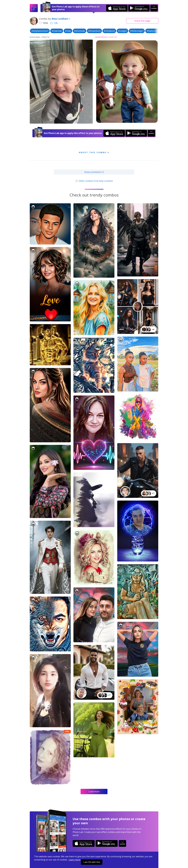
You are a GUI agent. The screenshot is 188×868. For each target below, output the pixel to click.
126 (54, 23)
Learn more (75, 860)
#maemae (57, 31)
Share (142, 21)
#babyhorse (153, 31)
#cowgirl (122, 31)
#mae (68, 31)
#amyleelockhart (40, 31)
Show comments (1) (94, 172)
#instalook (109, 31)
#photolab (80, 31)
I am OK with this (92, 862)
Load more (94, 792)
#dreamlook (94, 31)
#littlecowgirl (137, 31)
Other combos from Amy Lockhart (94, 181)
